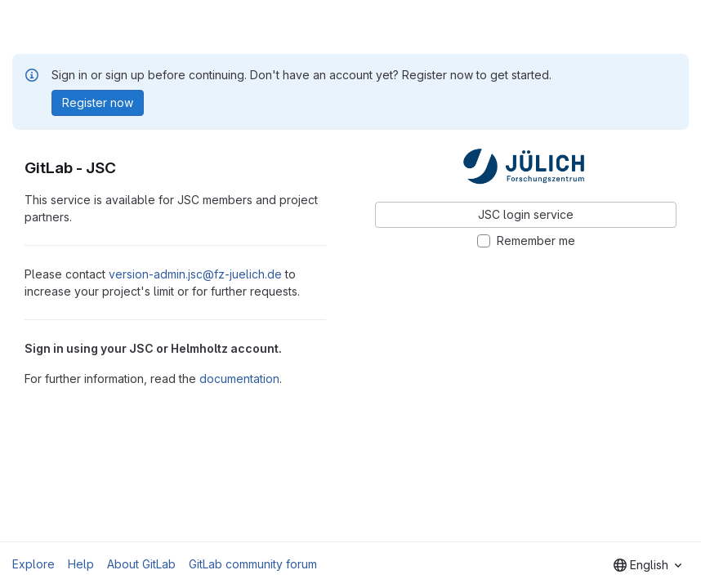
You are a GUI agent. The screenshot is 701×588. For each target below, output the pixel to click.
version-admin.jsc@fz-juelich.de (195, 274)
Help (81, 564)
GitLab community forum (253, 564)
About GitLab (141, 564)
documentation (239, 379)
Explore (33, 564)
